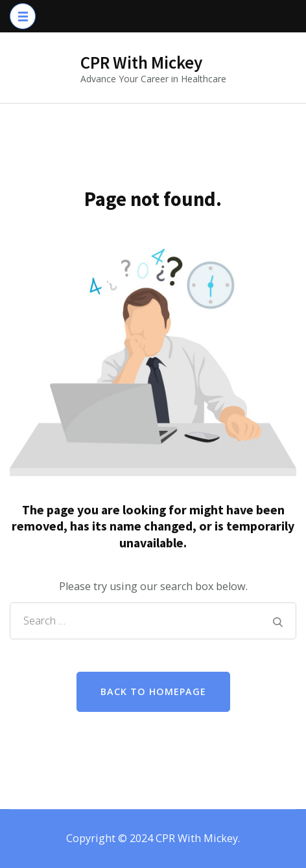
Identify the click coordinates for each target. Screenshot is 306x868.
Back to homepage (153, 691)
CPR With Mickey (141, 62)
